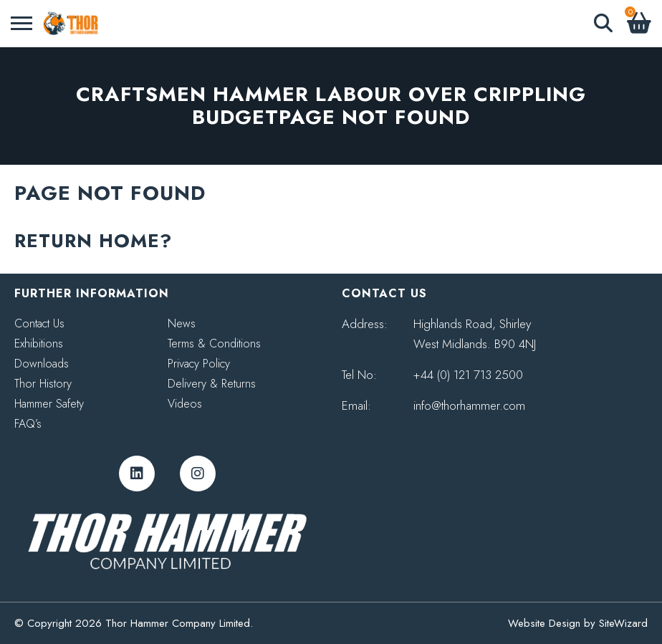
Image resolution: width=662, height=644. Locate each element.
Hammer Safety (49, 404)
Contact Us (39, 323)
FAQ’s (28, 424)
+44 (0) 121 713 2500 (468, 375)
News (182, 323)
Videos (185, 404)
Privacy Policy (199, 364)
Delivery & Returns (212, 384)
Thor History (43, 384)
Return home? (93, 241)
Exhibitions (39, 343)
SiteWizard (623, 623)
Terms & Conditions (214, 343)
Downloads (42, 364)
